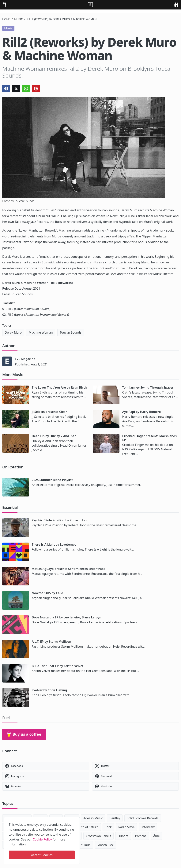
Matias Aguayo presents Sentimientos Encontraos (68, 569)
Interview (148, 827)
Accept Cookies (42, 855)
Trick (108, 827)
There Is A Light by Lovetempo (54, 544)
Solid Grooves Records (143, 818)
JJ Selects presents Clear (49, 412)
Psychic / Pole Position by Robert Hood (60, 520)
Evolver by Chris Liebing (49, 690)
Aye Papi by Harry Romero (142, 412)
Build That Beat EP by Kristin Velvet (58, 666)
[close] (77, 819)
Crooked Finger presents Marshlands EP (150, 438)
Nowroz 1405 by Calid (47, 593)
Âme (156, 836)
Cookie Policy (42, 839)
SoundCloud (82, 845)
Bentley (115, 818)
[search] (176, 4)
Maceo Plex (106, 845)
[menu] (5, 4)
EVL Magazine (25, 359)
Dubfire (123, 836)
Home (6, 19)
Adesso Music (93, 818)
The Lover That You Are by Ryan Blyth (59, 387)
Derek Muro (13, 332)
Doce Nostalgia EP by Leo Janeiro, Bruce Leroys (66, 617)
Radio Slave (126, 827)
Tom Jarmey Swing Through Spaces (148, 387)
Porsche (141, 836)
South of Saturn (87, 827)
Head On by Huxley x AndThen (54, 436)
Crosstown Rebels (98, 836)
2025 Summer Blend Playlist (52, 480)
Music (18, 19)
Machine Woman (41, 332)
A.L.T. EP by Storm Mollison (51, 642)
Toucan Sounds (71, 332)
